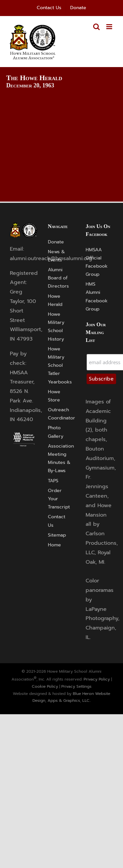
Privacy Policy (97, 679)
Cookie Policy (45, 686)
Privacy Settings (76, 686)
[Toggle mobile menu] (110, 27)
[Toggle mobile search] (96, 27)
